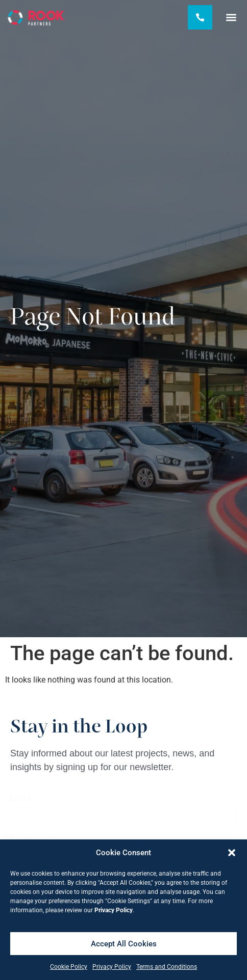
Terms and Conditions (167, 967)
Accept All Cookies (124, 944)
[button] (232, 853)
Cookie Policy (69, 967)
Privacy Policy (112, 967)
